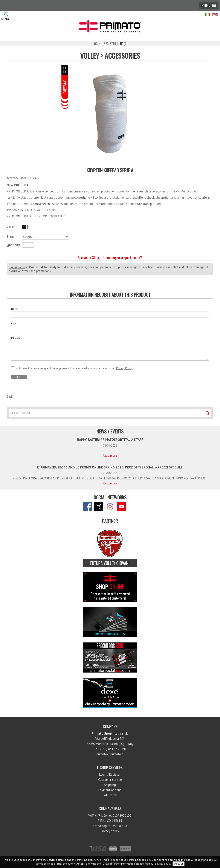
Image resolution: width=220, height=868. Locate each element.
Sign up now (17, 267)
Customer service (110, 780)
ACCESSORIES (122, 56)
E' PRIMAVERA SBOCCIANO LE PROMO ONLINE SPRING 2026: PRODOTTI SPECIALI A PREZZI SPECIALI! (110, 467)
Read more (110, 456)
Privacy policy (110, 831)
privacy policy (163, 864)
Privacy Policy (124, 368)
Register (110, 43)
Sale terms (110, 795)
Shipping (110, 785)
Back (10, 397)
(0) (126, 43)
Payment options (110, 790)
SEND (19, 377)
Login (97, 43)
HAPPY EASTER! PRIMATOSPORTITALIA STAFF (110, 440)
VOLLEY (90, 56)
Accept (179, 864)
